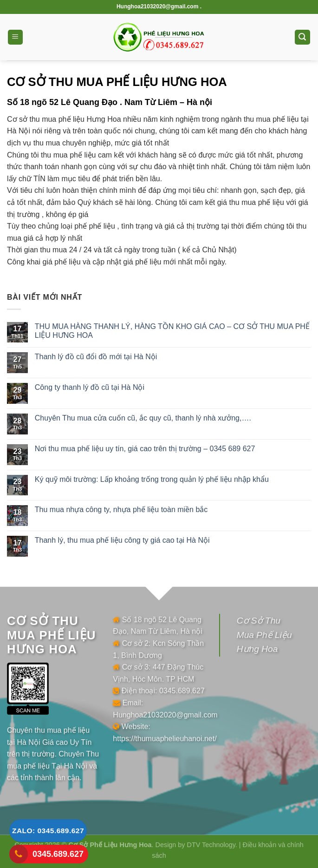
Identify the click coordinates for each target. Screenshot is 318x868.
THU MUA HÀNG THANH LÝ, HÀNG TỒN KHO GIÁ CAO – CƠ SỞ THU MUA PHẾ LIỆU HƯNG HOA (172, 331)
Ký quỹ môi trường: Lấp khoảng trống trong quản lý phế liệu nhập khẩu (152, 479)
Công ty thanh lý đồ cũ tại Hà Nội (90, 387)
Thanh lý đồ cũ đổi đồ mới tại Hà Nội (96, 357)
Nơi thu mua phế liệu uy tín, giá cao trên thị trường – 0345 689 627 (145, 449)
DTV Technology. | (215, 845)
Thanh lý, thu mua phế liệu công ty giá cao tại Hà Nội (122, 540)
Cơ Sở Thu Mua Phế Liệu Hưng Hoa (264, 635)
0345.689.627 (58, 854)
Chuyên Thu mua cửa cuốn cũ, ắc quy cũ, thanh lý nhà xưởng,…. (143, 418)
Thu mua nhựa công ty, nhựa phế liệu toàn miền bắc (121, 510)
